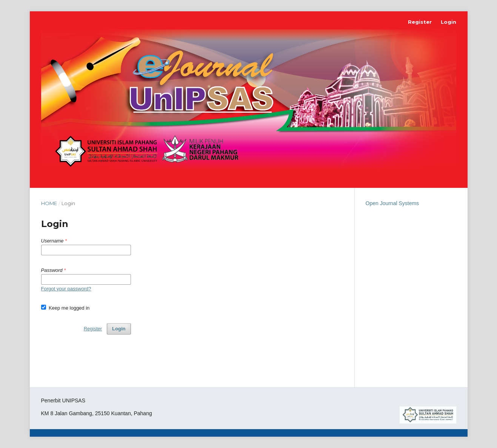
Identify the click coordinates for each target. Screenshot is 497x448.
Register (420, 22)
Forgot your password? (66, 289)
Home (49, 203)
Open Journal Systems (392, 203)
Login (449, 22)
